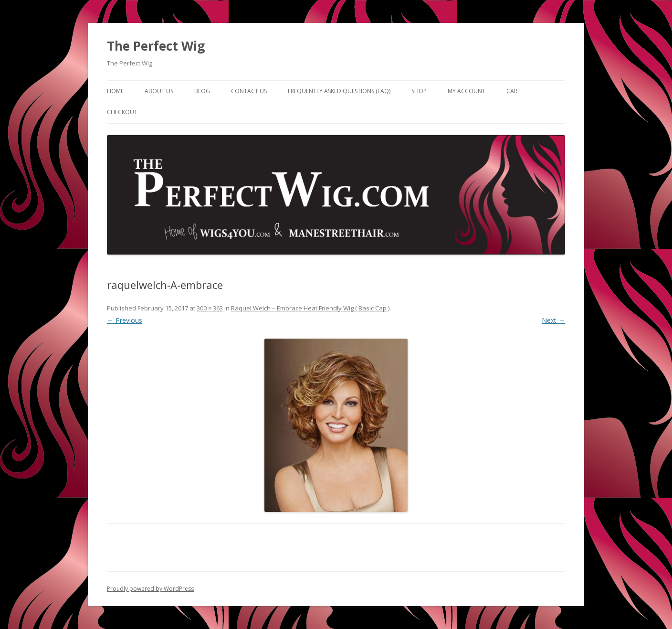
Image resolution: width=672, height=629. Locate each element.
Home (115, 91)
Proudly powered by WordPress (150, 589)
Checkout (122, 112)
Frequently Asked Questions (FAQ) (339, 91)
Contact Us (249, 91)
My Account (467, 91)
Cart (514, 91)
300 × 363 (210, 308)
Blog (202, 91)
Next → (553, 320)
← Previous (125, 320)
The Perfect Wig (156, 46)
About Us (159, 91)
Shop (419, 91)
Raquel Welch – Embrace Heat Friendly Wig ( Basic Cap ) (310, 308)
